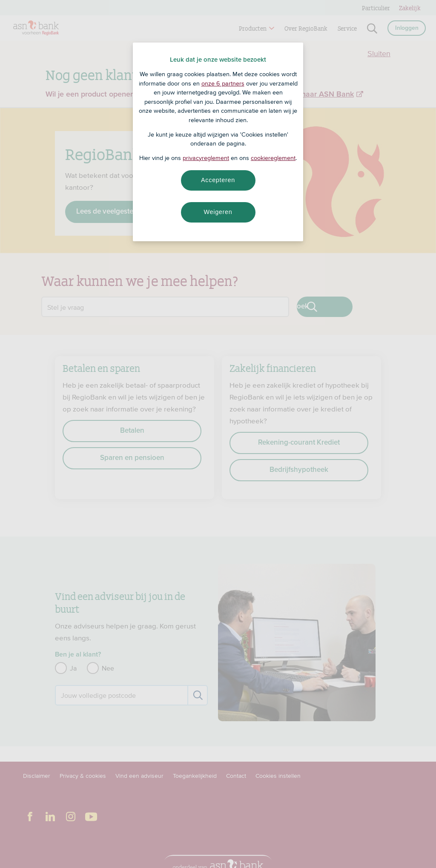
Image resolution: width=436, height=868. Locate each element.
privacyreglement (206, 158)
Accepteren (218, 180)
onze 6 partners (223, 83)
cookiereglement (273, 158)
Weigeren (218, 212)
